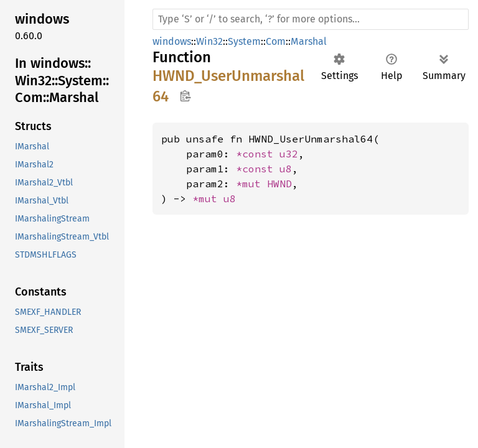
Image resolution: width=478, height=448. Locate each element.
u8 (286, 169)
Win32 (209, 41)
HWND (279, 184)
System (244, 41)
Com (276, 41)
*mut (251, 184)
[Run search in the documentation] (311, 19)
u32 (289, 154)
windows (172, 41)
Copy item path (185, 96)
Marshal (309, 41)
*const (258, 154)
